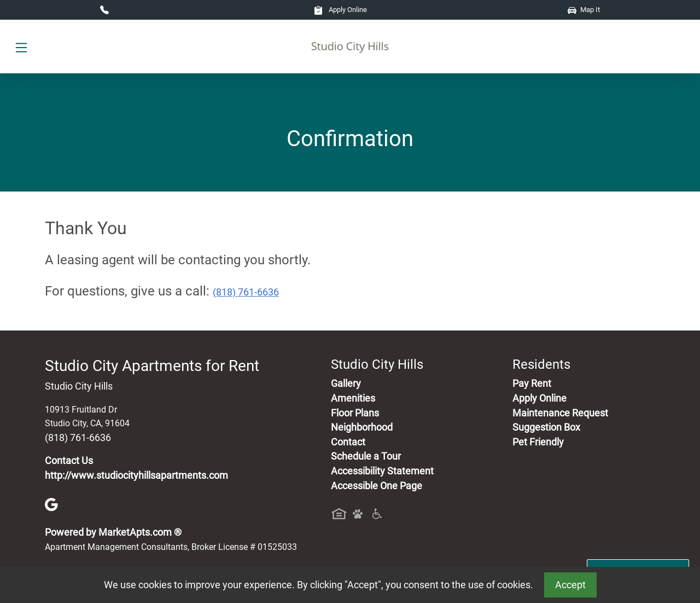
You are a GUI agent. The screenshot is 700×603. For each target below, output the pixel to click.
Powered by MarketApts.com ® (113, 532)
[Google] (51, 504)
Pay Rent (532, 384)
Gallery (346, 384)
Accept (570, 585)
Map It (584, 10)
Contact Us (69, 461)
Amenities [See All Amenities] (353, 398)
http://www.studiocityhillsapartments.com (136, 476)
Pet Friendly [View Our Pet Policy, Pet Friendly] (538, 442)
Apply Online (340, 10)
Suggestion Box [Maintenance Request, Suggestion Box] (546, 427)
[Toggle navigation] (21, 47)
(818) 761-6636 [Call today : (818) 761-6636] (246, 292)
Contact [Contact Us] (348, 442)
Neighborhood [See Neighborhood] (362, 427)
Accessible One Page (377, 486)
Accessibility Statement (382, 471)
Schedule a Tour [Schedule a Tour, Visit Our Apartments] (366, 456)
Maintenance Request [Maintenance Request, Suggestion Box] (560, 413)
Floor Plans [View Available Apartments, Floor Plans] (355, 413)
